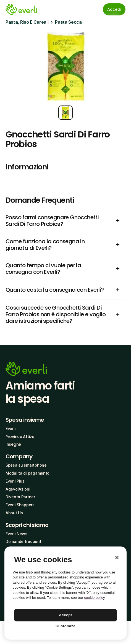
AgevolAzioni (18, 489)
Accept (65, 615)
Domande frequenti (24, 541)
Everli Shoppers (20, 505)
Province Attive (20, 437)
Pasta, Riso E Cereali (27, 22)
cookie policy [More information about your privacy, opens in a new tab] (94, 598)
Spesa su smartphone (26, 465)
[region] (65, 593)
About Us (14, 513)
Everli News (16, 534)
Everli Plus (15, 481)
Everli (11, 428)
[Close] (117, 558)
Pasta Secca (68, 22)
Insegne (13, 444)
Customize (65, 626)
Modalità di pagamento (27, 473)
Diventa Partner (20, 497)
